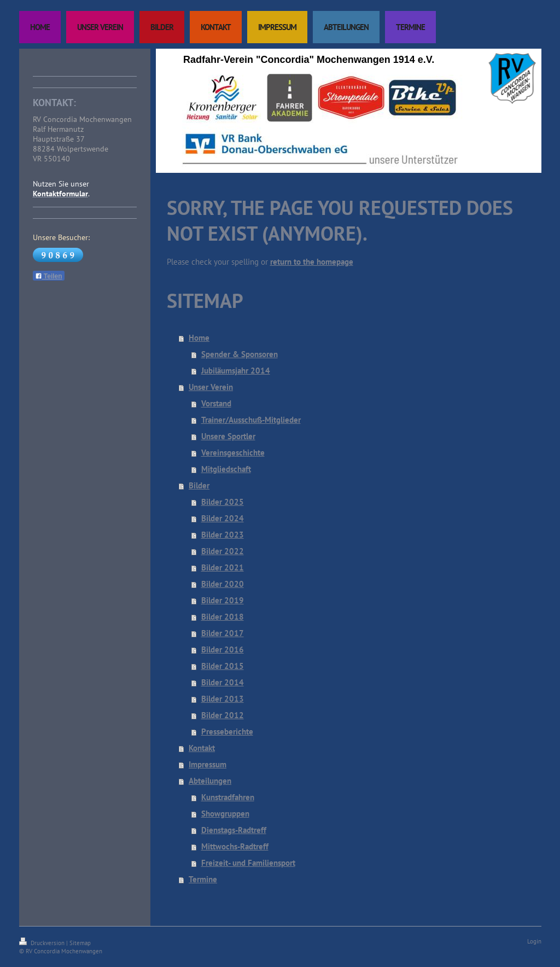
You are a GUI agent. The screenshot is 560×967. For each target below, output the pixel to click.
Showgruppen (225, 814)
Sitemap (80, 943)
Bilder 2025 (223, 502)
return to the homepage (312, 262)
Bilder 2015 (223, 666)
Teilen (49, 276)
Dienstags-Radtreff (234, 830)
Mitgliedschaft (226, 469)
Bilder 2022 (223, 551)
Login (534, 941)
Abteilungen (210, 781)
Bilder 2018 (223, 617)
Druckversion (43, 943)
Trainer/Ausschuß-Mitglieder (251, 420)
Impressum (208, 764)
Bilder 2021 (223, 567)
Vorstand (216, 403)
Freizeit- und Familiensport (248, 863)
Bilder (199, 485)
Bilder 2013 (223, 699)
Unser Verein (211, 387)
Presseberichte (227, 732)
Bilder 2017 (223, 633)
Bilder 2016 (223, 649)
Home (199, 338)
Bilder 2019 (223, 600)
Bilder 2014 (223, 682)
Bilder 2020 (223, 584)
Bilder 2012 (223, 715)
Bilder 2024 (223, 518)
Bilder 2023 (223, 535)
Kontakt (202, 748)
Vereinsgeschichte (233, 453)
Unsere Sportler (228, 436)
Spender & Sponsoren (240, 354)
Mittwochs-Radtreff (235, 846)
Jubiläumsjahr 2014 (236, 371)
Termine (203, 879)
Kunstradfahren (228, 797)
